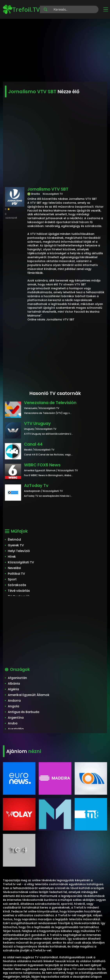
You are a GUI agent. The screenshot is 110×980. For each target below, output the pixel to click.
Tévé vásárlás (19, 591)
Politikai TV (16, 574)
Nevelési (14, 568)
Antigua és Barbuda (24, 712)
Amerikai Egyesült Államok (29, 695)
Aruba (13, 723)
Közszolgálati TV (21, 562)
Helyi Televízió (19, 551)
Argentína (16, 718)
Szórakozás (17, 585)
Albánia (14, 684)
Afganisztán (17, 678)
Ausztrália (16, 729)
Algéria (13, 689)
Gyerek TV (16, 545)
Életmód (14, 540)
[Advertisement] (55, 51)
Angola (13, 706)
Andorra (14, 701)
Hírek (12, 557)
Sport (12, 579)
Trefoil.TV (21, 9)
